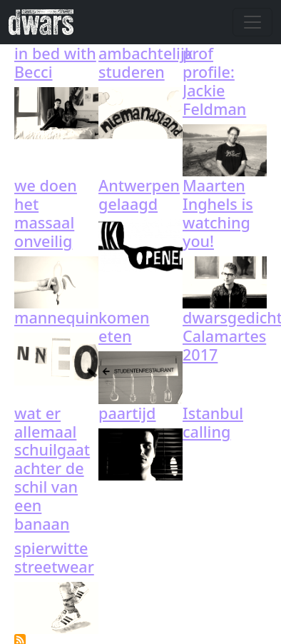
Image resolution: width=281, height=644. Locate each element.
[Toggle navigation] (252, 22)
